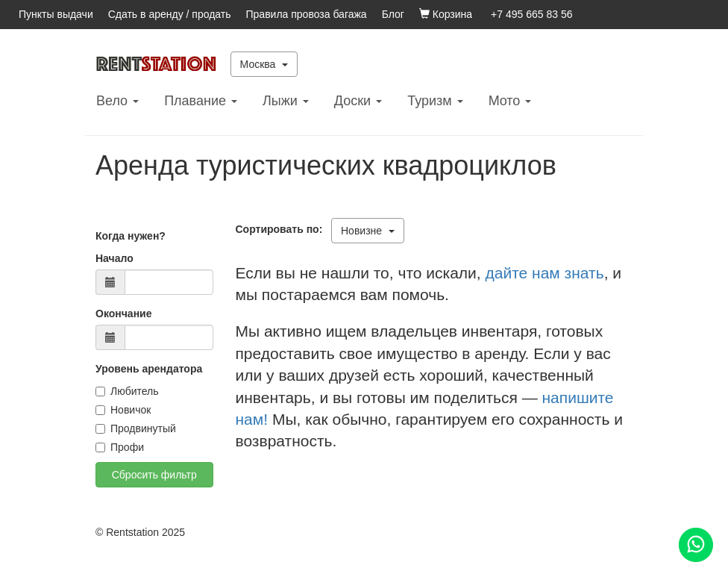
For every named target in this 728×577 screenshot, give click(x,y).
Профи (120, 447)
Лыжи (286, 101)
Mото (510, 101)
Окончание (123, 314)
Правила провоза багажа (307, 14)
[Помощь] (696, 545)
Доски (358, 101)
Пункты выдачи (56, 14)
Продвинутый (136, 428)
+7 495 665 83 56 (531, 14)
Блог (393, 14)
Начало (114, 258)
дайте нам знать (545, 273)
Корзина (446, 14)
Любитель (127, 391)
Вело (117, 101)
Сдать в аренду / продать (170, 14)
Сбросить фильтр (154, 475)
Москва (264, 64)
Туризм (435, 101)
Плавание (201, 101)
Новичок (123, 410)
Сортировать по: (282, 229)
